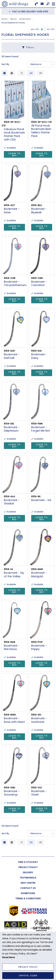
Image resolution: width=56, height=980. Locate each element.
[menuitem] (28, 862)
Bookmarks (25, 19)
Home (4, 19)
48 (40, 73)
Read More (9, 957)
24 (31, 73)
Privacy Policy (28, 967)
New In (14, 19)
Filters (30, 47)
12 (22, 73)
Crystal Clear (28, 976)
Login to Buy (14, 154)
